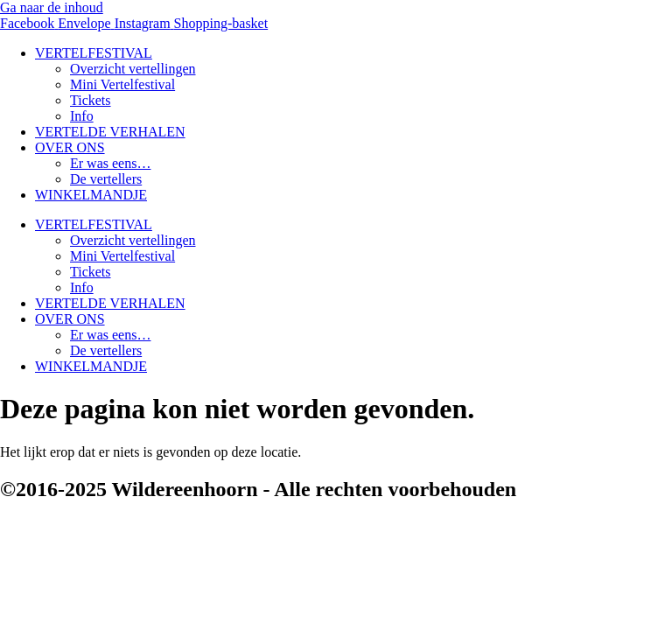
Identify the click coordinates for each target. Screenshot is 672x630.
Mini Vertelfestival (122, 84)
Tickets (91, 100)
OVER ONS (70, 147)
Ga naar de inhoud (52, 7)
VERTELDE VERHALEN (110, 132)
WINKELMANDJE (91, 195)
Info (82, 116)
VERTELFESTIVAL (94, 53)
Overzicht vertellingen (133, 69)
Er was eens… (110, 163)
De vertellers (106, 179)
